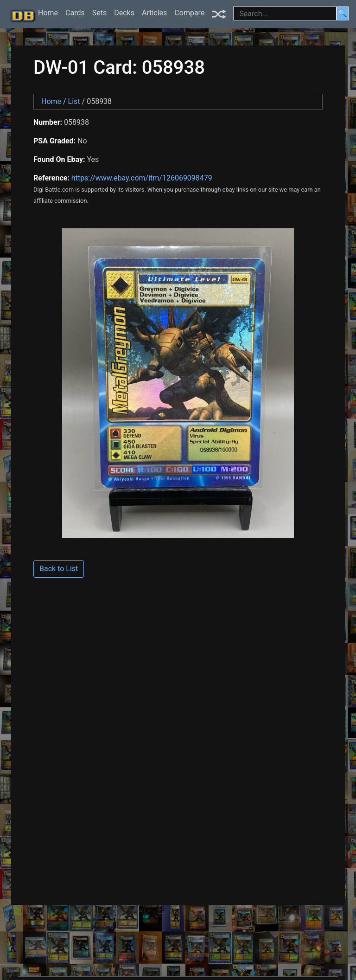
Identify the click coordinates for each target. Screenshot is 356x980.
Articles (154, 13)
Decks (124, 13)
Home (48, 13)
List (74, 101)
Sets (99, 13)
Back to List (59, 569)
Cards (75, 13)
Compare (189, 13)
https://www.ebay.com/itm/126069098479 (142, 178)
